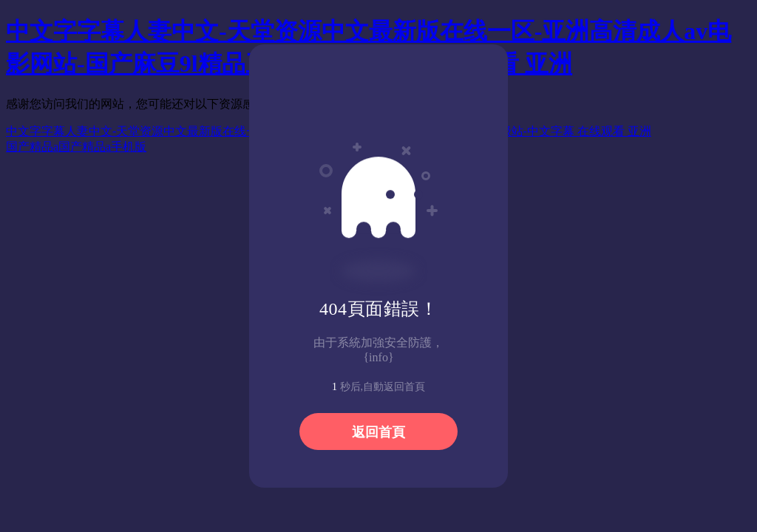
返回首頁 (378, 432)
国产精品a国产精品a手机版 (76, 147)
